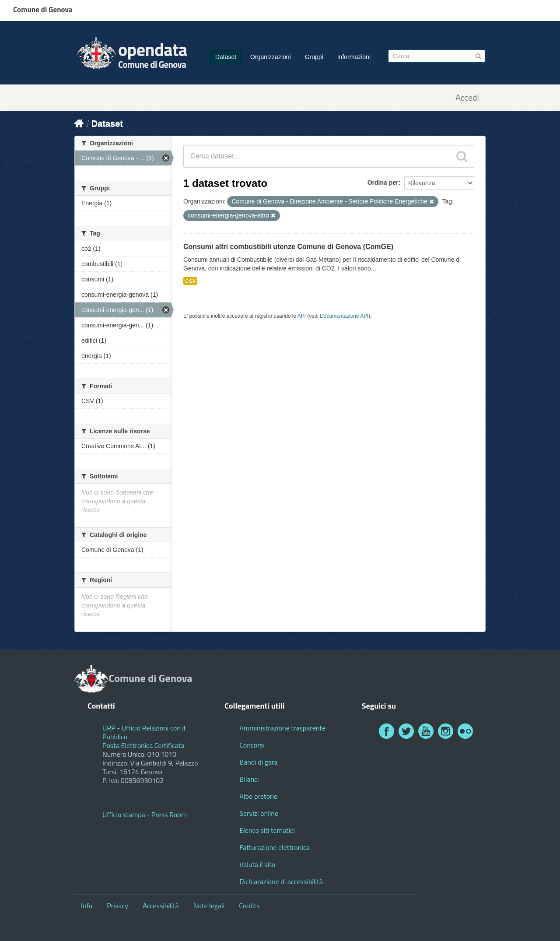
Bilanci (249, 779)
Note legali (209, 906)
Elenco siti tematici (267, 830)
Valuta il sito (257, 864)
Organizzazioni (271, 57)
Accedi (467, 98)
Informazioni (354, 57)
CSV (190, 281)
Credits (249, 906)
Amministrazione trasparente (282, 728)
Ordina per (383, 183)
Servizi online (259, 813)
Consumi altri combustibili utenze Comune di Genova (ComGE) (288, 247)
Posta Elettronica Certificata (143, 745)
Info (87, 906)
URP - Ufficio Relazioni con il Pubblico (144, 732)
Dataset (226, 57)
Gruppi (314, 57)
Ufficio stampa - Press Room (145, 815)
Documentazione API (344, 316)
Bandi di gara (258, 762)
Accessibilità (161, 906)
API (302, 316)
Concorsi (252, 745)
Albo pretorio (258, 796)
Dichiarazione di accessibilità (281, 881)
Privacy (117, 906)
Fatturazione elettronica (275, 847)
